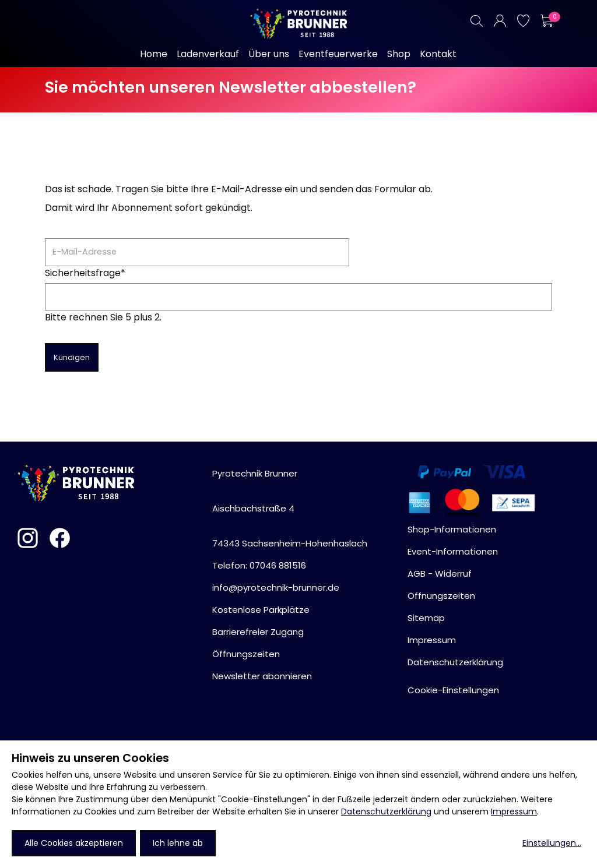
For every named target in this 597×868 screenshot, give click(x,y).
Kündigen (72, 357)
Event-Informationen (453, 551)
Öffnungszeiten (246, 654)
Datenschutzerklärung (386, 811)
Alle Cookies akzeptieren (74, 843)
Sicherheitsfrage (85, 273)
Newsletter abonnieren (262, 676)
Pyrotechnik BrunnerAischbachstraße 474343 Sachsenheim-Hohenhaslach (290, 508)
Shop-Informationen (452, 529)
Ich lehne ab (178, 843)
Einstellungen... (552, 843)
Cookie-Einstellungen (453, 690)
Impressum (514, 811)
